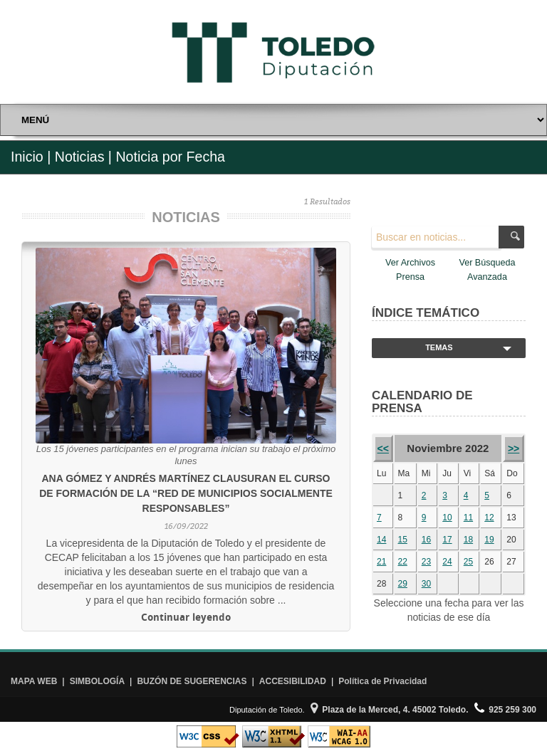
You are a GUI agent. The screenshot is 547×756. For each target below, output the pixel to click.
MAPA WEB (34, 681)
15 (403, 540)
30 (426, 584)
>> (514, 448)
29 (403, 584)
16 (426, 540)
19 (489, 540)
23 (426, 562)
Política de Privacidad (382, 681)
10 (447, 518)
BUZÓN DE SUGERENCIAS (192, 681)
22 (403, 562)
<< (383, 448)
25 (468, 562)
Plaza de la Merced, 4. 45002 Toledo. (390, 710)
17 (447, 540)
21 (381, 562)
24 (447, 562)
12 (489, 518)
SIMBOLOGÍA (97, 681)
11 (468, 518)
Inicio (27, 157)
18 (468, 540)
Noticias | (83, 157)
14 (381, 540)
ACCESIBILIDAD (293, 681)
